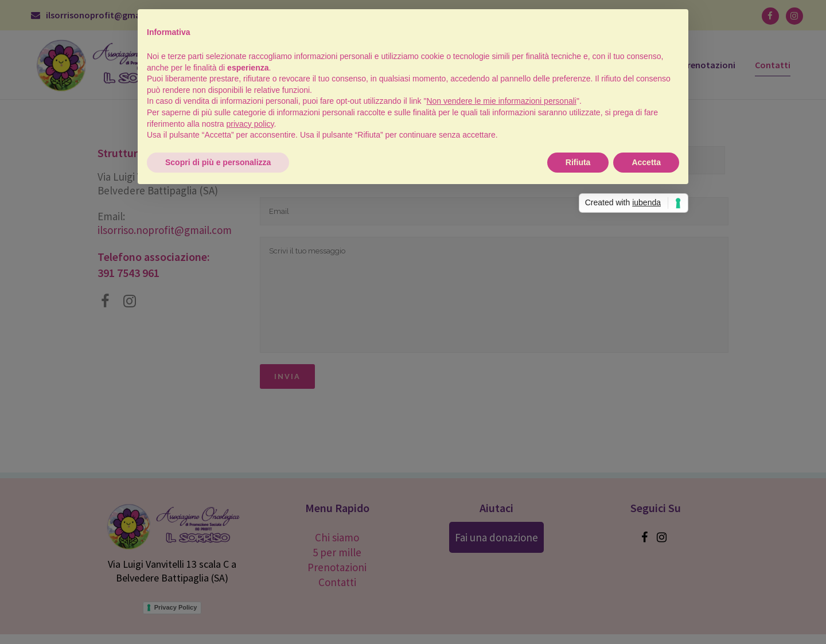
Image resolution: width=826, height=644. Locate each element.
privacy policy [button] (250, 124)
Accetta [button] (646, 162)
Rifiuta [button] (578, 162)
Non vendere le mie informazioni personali (501, 101)
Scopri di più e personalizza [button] (218, 162)
